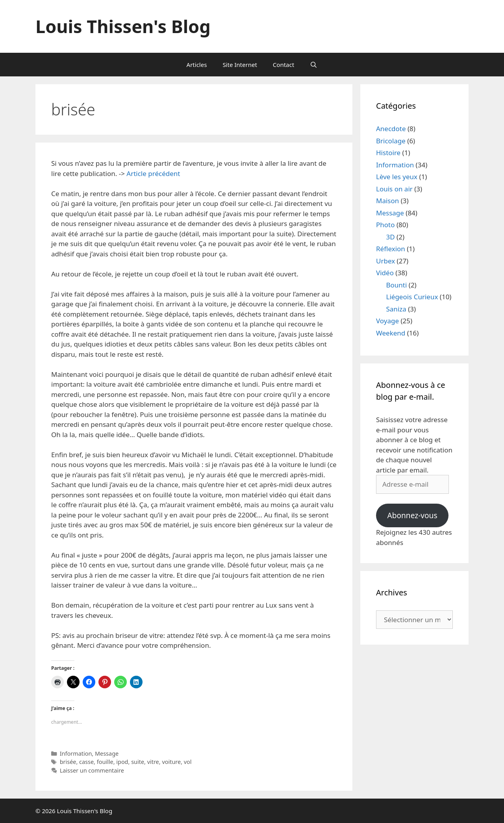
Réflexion (391, 249)
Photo (385, 225)
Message (107, 753)
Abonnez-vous (412, 515)
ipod (122, 762)
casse (86, 762)
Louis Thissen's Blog (123, 26)
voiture (171, 762)
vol (188, 762)
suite (138, 762)
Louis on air (394, 189)
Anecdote (391, 129)
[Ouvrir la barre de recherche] (314, 65)
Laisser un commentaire (92, 770)
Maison (387, 201)
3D (391, 237)
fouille (105, 762)
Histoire (388, 153)
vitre (153, 762)
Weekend (391, 333)
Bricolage (391, 141)
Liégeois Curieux (412, 297)
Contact (283, 65)
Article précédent (153, 173)
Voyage (387, 321)
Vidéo (385, 273)
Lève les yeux (397, 177)
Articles (197, 65)
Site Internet (240, 65)
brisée (68, 762)
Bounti (397, 285)
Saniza (396, 309)
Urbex (385, 261)
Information (76, 753)
